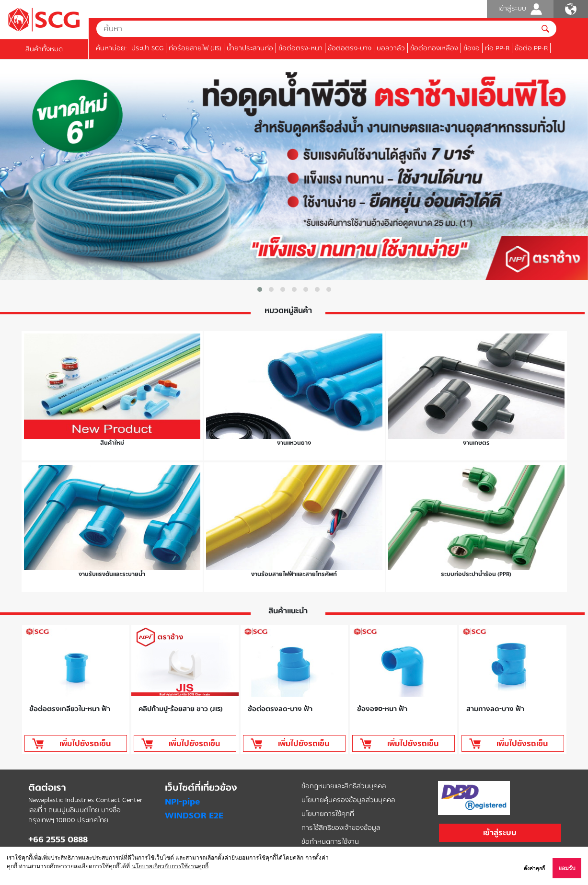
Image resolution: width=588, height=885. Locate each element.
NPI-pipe (182, 802)
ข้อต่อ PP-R (531, 48)
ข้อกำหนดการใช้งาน (330, 842)
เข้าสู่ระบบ (520, 9)
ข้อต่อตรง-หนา (300, 48)
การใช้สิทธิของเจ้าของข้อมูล (341, 828)
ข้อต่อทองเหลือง (434, 48)
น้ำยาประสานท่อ (250, 48)
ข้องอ (472, 48)
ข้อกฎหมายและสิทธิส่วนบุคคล (344, 786)
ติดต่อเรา (47, 788)
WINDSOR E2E (194, 816)
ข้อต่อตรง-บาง (350, 48)
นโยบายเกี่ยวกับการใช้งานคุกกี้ (170, 866)
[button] (260, 289)
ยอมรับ (567, 868)
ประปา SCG (147, 48)
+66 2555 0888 (58, 839)
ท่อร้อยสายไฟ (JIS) (195, 48)
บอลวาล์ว (391, 48)
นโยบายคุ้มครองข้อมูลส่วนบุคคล (348, 800)
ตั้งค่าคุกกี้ (534, 868)
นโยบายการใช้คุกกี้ (328, 814)
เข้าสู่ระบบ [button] (500, 833)
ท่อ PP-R (497, 48)
